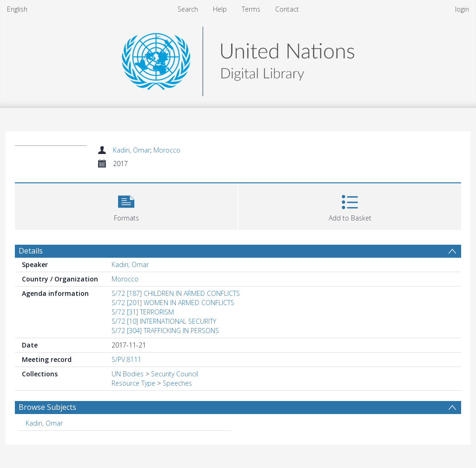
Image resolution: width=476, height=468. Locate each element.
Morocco (167, 150)
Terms (251, 9)
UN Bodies (128, 374)
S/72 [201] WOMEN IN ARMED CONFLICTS (173, 303)
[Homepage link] (238, 59)
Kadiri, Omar (132, 150)
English (17, 9)
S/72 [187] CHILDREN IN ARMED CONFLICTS (176, 293)
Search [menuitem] (188, 9)
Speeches (177, 383)
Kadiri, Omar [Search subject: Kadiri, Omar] (44, 423)
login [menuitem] (462, 9)
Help (220, 9)
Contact (287, 9)
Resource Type (133, 383)
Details (31, 251)
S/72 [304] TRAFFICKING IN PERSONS (165, 331)
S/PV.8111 (126, 359)
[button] (126, 205)
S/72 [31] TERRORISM (143, 312)
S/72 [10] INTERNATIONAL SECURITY (164, 321)
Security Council (175, 374)
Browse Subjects (47, 407)
